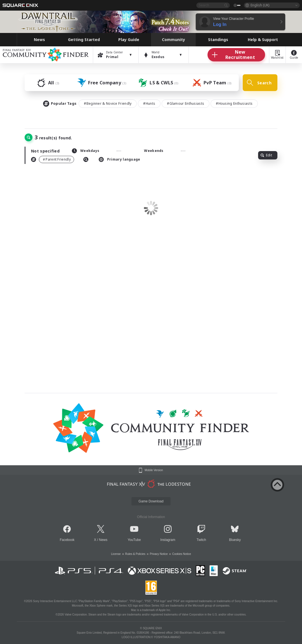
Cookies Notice (182, 554)
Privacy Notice (159, 554)
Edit (266, 155)
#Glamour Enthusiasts (186, 103)
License (116, 554)
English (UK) (260, 5)
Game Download (151, 501)
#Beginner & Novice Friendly (108, 103)
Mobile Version (154, 470)
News (103, 540)
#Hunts (149, 103)
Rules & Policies (135, 554)
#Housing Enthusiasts (234, 103)
